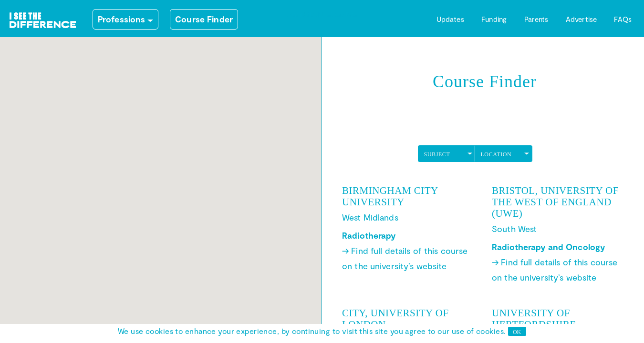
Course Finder (204, 19)
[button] (111, 251)
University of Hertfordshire (534, 319)
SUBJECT (437, 154)
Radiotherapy (369, 235)
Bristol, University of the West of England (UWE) (555, 202)
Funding (494, 19)
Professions (121, 19)
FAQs (623, 19)
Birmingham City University (390, 196)
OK (517, 332)
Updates (450, 19)
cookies (490, 331)
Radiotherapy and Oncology (548, 247)
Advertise (581, 19)
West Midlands (370, 217)
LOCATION (496, 154)
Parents (536, 19)
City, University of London (395, 319)
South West (514, 229)
